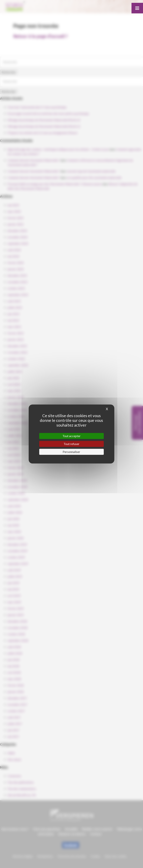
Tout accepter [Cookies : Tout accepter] (71, 436)
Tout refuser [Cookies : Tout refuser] (71, 444)
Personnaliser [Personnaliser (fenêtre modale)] (71, 452)
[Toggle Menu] (137, 8)
